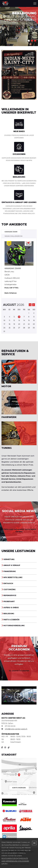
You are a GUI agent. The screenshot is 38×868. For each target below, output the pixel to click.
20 (19, 324)
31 (4, 331)
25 (10, 328)
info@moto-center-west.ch (16, 729)
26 (14, 328)
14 (24, 320)
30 (34, 328)
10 (4, 320)
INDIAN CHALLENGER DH (14, 236)
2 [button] (32, 41)
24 (4, 328)
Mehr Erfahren (11, 293)
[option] (19, 26)
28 (24, 328)
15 (29, 320)
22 (29, 324)
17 (4, 324)
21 (24, 324)
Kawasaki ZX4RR (11, 232)
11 (9, 320)
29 (29, 328)
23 (34, 324)
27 (19, 328)
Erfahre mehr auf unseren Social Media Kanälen (19, 530)
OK (34, 843)
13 (19, 320)
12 (14, 320)
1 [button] (29, 41)
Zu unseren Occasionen (19, 671)
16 (34, 320)
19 (14, 324)
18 (9, 324)
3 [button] (35, 41)
